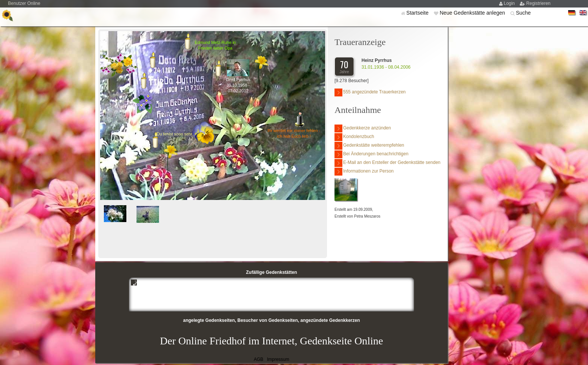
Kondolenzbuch (354, 137)
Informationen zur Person (364, 172)
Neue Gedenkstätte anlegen (473, 13)
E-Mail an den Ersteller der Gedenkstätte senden (387, 163)
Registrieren (538, 3)
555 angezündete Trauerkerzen (370, 92)
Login (510, 3)
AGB (259, 359)
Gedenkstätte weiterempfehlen (369, 146)
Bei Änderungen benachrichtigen (371, 154)
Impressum (278, 359)
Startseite (418, 13)
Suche (523, 13)
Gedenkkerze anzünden (363, 128)
